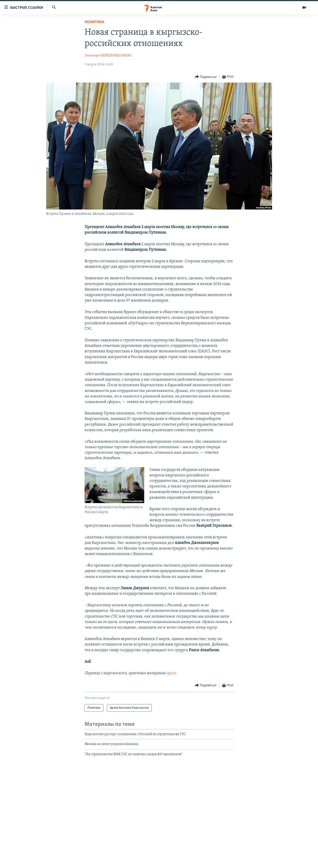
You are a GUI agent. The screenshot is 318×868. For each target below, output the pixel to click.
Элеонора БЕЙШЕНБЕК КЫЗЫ (108, 56)
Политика (94, 22)
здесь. (172, 673)
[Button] (206, 77)
